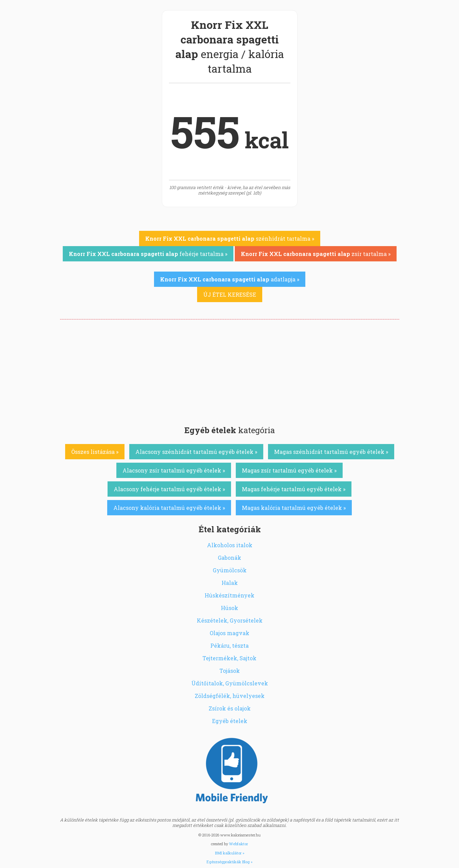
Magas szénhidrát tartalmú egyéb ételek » (331, 452)
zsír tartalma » (316, 254)
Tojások (230, 671)
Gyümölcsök (230, 570)
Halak (230, 583)
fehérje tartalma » (148, 254)
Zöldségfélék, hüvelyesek (230, 696)
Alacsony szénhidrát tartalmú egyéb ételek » (196, 452)
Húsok (229, 608)
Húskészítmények (229, 595)
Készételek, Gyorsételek (230, 620)
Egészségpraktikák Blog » (229, 862)
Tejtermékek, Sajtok (229, 658)
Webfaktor (238, 844)
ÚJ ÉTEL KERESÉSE (230, 294)
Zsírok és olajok (230, 708)
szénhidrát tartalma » (230, 238)
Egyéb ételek (230, 721)
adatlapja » (230, 279)
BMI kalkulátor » (230, 853)
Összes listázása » (95, 452)
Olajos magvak (229, 633)
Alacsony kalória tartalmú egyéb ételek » (169, 508)
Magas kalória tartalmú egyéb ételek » (294, 508)
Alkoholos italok (230, 545)
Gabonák (229, 558)
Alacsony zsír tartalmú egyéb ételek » (174, 470)
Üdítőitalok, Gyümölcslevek (230, 683)
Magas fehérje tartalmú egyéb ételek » (294, 489)
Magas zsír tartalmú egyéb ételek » (289, 470)
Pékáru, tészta (229, 645)
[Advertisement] (230, 370)
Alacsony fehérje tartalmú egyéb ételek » (169, 489)
